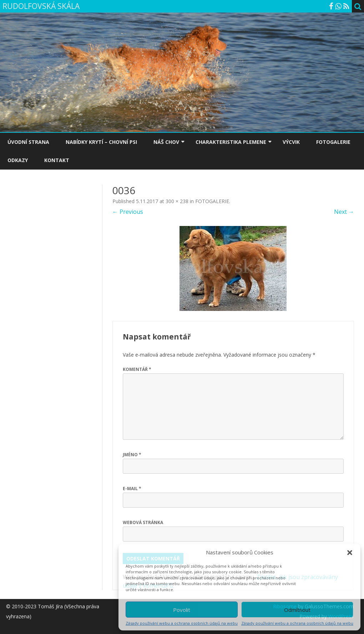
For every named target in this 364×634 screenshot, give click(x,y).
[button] (350, 553)
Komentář (137, 369)
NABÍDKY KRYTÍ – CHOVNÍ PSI (101, 142)
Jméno (132, 455)
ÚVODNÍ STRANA (28, 142)
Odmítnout (297, 610)
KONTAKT (57, 160)
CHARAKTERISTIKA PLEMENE (231, 142)
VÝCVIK (291, 142)
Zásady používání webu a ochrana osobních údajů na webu (182, 623)
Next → (344, 212)
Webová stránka (143, 522)
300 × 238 (177, 201)
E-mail (132, 489)
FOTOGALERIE (333, 142)
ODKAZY (18, 160)
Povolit (182, 610)
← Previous (128, 212)
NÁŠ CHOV (166, 142)
